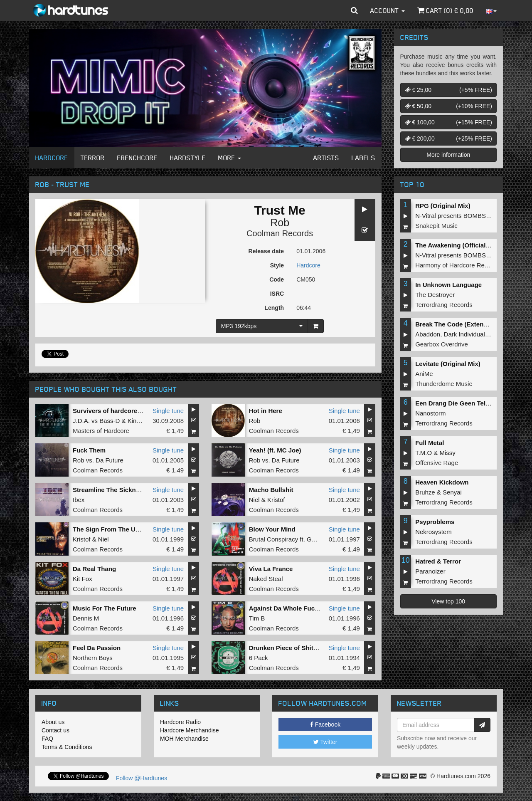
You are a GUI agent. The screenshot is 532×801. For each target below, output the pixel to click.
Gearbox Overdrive (442, 344)
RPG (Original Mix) (443, 206)
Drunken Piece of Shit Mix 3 (290, 648)
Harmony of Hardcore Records (457, 265)
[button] (354, 10)
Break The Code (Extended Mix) (462, 324)
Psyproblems (435, 522)
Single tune (168, 411)
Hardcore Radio (180, 722)
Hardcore (52, 158)
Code (277, 279)
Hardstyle (188, 158)
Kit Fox (83, 579)
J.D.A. (81, 421)
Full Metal (430, 443)
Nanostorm (430, 413)
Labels (363, 158)
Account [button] (388, 10)
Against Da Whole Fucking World (298, 608)
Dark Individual (464, 334)
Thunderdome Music (444, 384)
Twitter (325, 742)
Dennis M (86, 618)
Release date (266, 251)
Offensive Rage (437, 463)
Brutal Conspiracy (273, 539)
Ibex (79, 500)
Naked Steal (266, 579)
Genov (316, 539)
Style (277, 265)
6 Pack (259, 658)
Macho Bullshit (271, 490)
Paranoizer (430, 571)
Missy (448, 453)
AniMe (424, 374)
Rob (280, 222)
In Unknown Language (448, 285)
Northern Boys (93, 658)
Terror (93, 158)
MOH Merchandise (184, 739)
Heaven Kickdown (442, 482)
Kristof (276, 500)
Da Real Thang (94, 569)
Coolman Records (280, 233)
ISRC (277, 294)
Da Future (110, 460)
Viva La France (271, 569)
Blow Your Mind (272, 529)
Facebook (325, 724)
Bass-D (110, 421)
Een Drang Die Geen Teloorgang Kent (470, 403)
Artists (326, 158)
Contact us (55, 730)
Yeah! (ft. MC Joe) (275, 450)
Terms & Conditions (67, 747)
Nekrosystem (433, 532)
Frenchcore (137, 158)
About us (53, 722)
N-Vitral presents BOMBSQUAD (459, 216)
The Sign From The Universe (115, 529)
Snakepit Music (436, 226)
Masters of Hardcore (101, 431)
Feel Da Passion (97, 648)
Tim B (257, 618)
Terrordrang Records (444, 305)
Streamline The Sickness (110, 490)
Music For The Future (105, 608)
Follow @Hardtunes (142, 778)
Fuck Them (89, 450)
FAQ (47, 739)
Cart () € (445, 10)
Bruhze (425, 492)
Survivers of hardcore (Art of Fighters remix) (139, 411)
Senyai (452, 492)
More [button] (230, 158)
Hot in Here (266, 411)
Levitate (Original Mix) (448, 364)
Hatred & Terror (438, 561)
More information (448, 155)
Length (274, 308)
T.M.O (424, 453)
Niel (254, 500)
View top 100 (448, 601)
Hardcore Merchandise (190, 730)
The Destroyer (435, 295)
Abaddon (428, 334)
